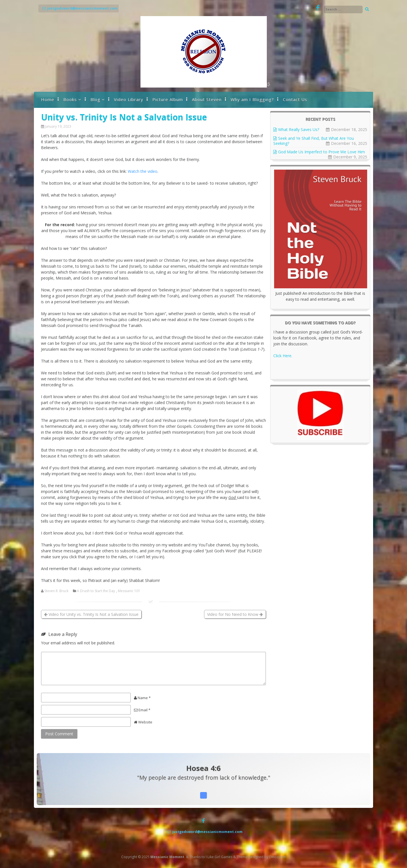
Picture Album (168, 99)
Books (70, 99)
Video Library (129, 99)
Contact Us (295, 99)
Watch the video (143, 171)
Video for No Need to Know (235, 614)
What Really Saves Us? (299, 129)
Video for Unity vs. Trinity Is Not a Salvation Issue (91, 614)
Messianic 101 (129, 591)
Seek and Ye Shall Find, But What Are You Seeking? (314, 141)
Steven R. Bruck (56, 591)
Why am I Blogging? (252, 99)
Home (48, 99)
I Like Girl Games (219, 857)
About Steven (207, 99)
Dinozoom (278, 857)
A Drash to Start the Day (96, 591)
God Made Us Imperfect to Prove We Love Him (322, 152)
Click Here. (283, 356)
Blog (95, 99)
